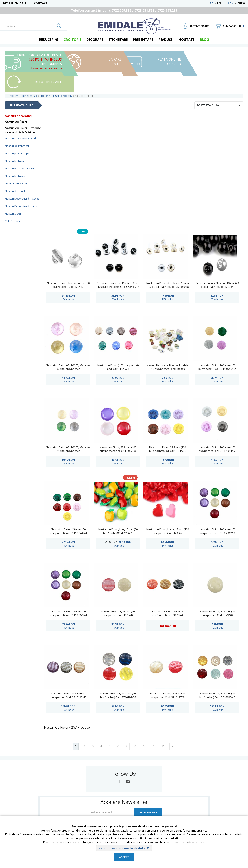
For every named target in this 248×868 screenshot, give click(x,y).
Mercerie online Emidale (24, 96)
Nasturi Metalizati (16, 176)
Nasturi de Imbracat (17, 146)
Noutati (186, 40)
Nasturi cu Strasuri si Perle (21, 138)
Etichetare (118, 40)
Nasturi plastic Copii (17, 153)
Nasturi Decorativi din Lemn (22, 206)
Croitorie (72, 40)
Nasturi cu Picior (16, 183)
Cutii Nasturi (12, 221)
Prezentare (143, 40)
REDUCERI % (49, 40)
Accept (124, 857)
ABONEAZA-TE (148, 813)
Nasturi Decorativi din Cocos (22, 199)
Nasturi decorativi (18, 116)
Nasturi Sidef (13, 214)
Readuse (165, 40)
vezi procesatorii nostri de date (122, 848)
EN (222, 3)
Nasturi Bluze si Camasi (19, 168)
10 (153, 746)
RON (231, 3)
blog (204, 40)
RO (212, 3)
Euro (241, 3)
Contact (41, 3)
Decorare (95, 40)
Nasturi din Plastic (16, 191)
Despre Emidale (15, 3)
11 (163, 746)
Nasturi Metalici (14, 161)
